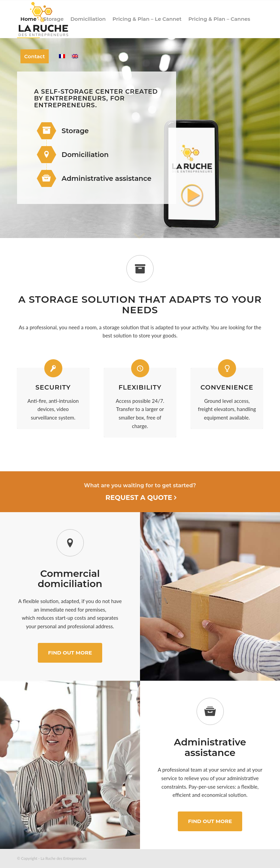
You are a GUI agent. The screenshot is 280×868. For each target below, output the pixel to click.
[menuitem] (28, 19)
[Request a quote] (140, 492)
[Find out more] (70, 653)
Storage (75, 131)
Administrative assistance (107, 178)
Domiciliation (85, 155)
